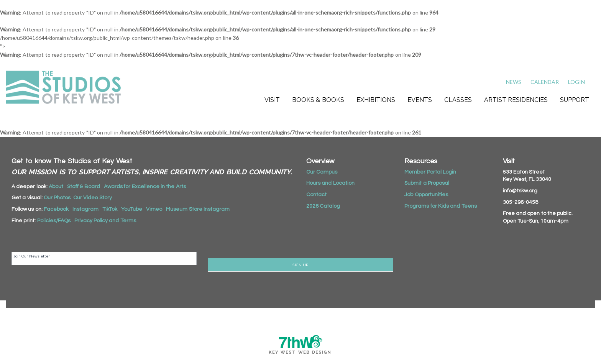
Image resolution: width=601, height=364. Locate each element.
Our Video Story (93, 198)
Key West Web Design (300, 352)
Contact (316, 195)
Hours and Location (330, 183)
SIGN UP (300, 265)
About (56, 187)
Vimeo (154, 209)
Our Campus (322, 172)
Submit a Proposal (427, 183)
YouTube (132, 209)
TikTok (110, 209)
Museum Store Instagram (198, 209)
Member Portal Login (430, 172)
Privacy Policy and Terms (105, 221)
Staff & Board (84, 187)
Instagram (85, 209)
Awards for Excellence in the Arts (145, 187)
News (514, 82)
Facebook (56, 209)
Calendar (545, 82)
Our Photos (57, 198)
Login (576, 82)
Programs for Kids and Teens (440, 206)
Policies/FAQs (54, 221)
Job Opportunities (426, 195)
